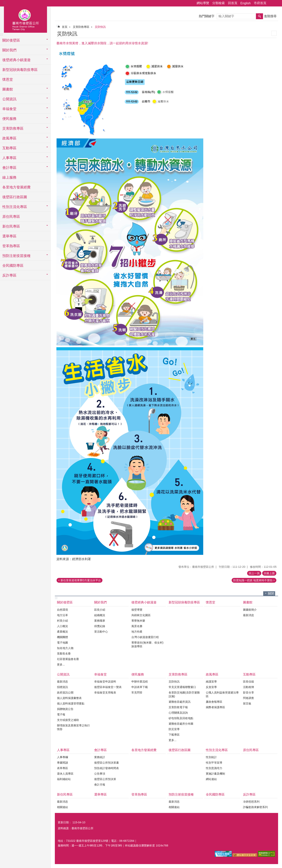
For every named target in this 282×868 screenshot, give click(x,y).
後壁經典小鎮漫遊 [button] (16, 60)
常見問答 (137, 693)
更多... (61, 665)
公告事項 (100, 774)
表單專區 (62, 768)
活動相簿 (249, 687)
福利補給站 (64, 779)
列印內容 (274, 33)
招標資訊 (62, 687)
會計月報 (100, 785)
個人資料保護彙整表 (69, 698)
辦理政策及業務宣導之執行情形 (73, 727)
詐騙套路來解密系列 (255, 807)
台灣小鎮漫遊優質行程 (145, 637)
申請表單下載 (140, 687)
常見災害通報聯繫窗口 (182, 687)
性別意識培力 (214, 768)
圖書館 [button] (8, 89)
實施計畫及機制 (215, 774)
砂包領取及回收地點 (181, 718)
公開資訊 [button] (9, 99)
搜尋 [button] (259, 16)
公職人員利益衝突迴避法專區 (222, 694)
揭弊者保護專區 (215, 707)
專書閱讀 (62, 763)
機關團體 (62, 637)
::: (4, 2)
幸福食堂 (100, 674)
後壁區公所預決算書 (107, 763)
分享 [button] (271, 3)
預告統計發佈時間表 (107, 768)
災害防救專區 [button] (13, 128)
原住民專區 (11, 217)
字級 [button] (277, 3)
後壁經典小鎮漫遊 (144, 602)
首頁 (65, 27)
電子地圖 (62, 643)
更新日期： (65, 822)
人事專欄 (62, 757)
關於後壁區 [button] (11, 40)
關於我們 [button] (9, 50)
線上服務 (9, 177)
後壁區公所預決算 (105, 779)
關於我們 (100, 602)
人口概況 (62, 626)
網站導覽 (203, 3)
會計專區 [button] (9, 168)
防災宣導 (174, 729)
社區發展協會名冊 (68, 659)
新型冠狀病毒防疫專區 (20, 70)
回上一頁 (254, 573)
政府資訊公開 (65, 693)
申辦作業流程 (140, 682)
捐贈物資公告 (65, 709)
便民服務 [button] (9, 119)
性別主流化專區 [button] (15, 207)
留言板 (247, 703)
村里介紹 (62, 621)
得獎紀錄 (100, 626)
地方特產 (137, 632)
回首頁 (233, 3)
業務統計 (100, 757)
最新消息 (249, 615)
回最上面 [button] (269, 573)
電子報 (61, 714)
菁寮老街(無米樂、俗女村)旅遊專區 (147, 644)
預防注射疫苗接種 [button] (16, 256)
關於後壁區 (65, 602)
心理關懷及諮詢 (178, 713)
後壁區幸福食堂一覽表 (108, 687)
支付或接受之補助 (68, 720)
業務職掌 (100, 621)
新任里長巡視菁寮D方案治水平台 (81, 580)
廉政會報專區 (214, 702)
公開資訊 (63, 674)
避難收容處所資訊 (180, 702)
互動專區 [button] (9, 148)
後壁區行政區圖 (15, 197)
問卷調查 (249, 698)
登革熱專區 (11, 246)
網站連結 (211, 779)
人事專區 (63, 750)
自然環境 (62, 610)
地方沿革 (62, 615)
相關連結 (62, 807)
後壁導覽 (137, 610)
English (246, 3)
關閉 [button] (271, 594)
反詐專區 (249, 794)
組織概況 (100, 615)
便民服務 (138, 674)
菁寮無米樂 (138, 621)
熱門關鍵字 (207, 16)
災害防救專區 (81, 27)
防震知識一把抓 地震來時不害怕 (253, 580)
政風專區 (212, 674)
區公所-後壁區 (25, 19)
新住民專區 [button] (11, 226)
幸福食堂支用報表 (105, 693)
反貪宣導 (211, 687)
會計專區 (100, 750)
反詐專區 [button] (9, 275)
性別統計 (211, 757)
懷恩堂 (8, 80)
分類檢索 (219, 3)
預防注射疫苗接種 (181, 794)
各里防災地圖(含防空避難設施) (184, 694)
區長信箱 (249, 682)
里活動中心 (101, 632)
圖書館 (248, 602)
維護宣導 (211, 682)
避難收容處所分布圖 (181, 724)
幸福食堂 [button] (9, 109)
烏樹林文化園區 (141, 615)
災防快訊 (100, 27)
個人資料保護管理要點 (71, 703)
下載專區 (174, 735)
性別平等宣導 (214, 763)
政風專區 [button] (9, 138)
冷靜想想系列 (251, 802)
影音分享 (249, 693)
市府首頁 (260, 3)
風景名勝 (137, 626)
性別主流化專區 (217, 750)
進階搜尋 (270, 16)
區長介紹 (100, 610)
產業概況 (62, 632)
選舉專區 (9, 236)
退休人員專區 (65, 774)
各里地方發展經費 (16, 187)
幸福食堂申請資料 (105, 682)
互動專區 (249, 674)
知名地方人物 (65, 648)
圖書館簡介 (250, 610)
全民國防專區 (13, 266)
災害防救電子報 (178, 707)
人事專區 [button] (9, 158)
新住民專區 (65, 794)
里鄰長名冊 (64, 654)
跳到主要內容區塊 (2, 2)
